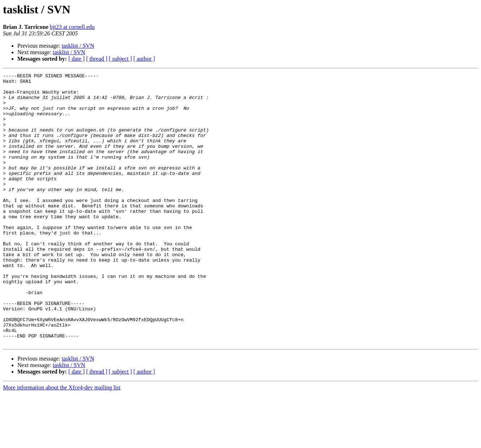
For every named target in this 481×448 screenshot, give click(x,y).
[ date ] (76, 59)
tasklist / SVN (78, 46)
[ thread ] (97, 59)
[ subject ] (120, 59)
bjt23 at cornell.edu (72, 27)
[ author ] (144, 59)
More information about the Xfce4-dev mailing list (62, 442)
